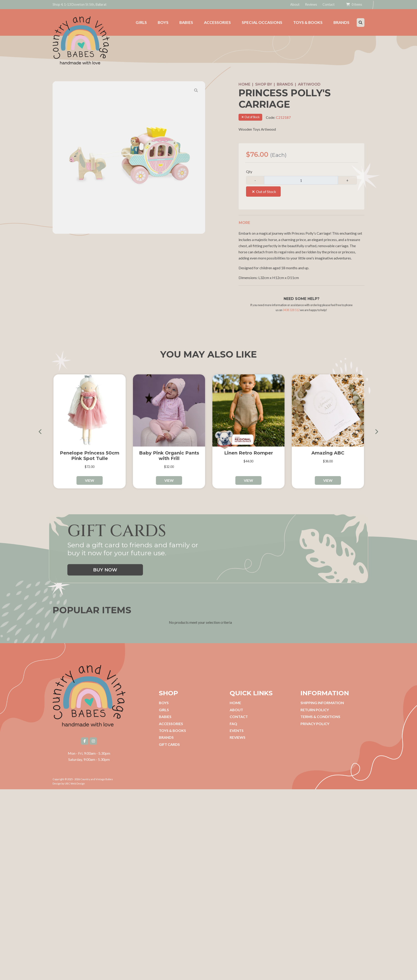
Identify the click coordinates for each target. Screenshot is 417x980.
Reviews (311, 4)
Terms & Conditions (320, 717)
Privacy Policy (315, 724)
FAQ (233, 724)
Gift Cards (169, 744)
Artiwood (309, 84)
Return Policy (315, 710)
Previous (42, 431)
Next (375, 431)
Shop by (264, 84)
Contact (329, 4)
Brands (285, 84)
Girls (164, 710)
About (295, 4)
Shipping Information (322, 703)
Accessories (171, 724)
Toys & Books (172, 730)
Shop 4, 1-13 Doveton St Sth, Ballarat (80, 4)
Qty (249, 171)
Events (237, 730)
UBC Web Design (75, 783)
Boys (164, 703)
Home (244, 84)
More (244, 223)
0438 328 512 (291, 310)
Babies (165, 717)
